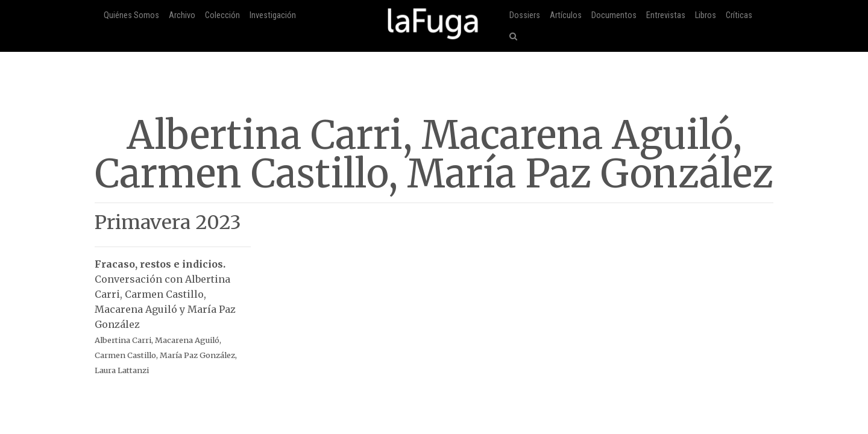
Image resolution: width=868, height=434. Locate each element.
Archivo (182, 15)
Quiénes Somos (131, 15)
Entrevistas (666, 15)
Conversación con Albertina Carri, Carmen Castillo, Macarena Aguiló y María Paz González (173, 311)
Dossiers (525, 15)
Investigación (273, 15)
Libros (706, 15)
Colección (222, 15)
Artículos (566, 15)
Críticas (739, 15)
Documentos (614, 15)
